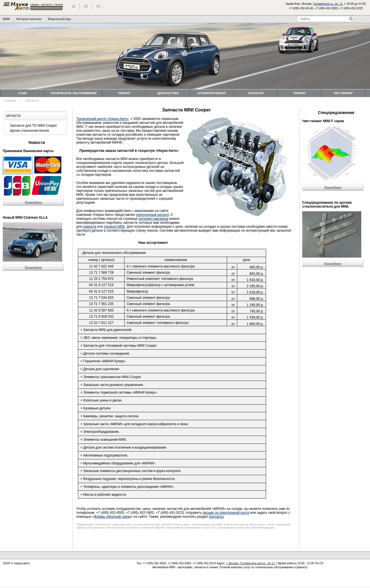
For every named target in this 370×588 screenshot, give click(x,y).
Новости (37, 142)
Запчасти (256, 93)
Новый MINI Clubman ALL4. (26, 218)
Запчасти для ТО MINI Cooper (33, 126)
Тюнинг (300, 93)
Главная (10, 100)
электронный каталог (152, 215)
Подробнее (33, 202)
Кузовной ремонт (212, 93)
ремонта (90, 227)
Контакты (216, 517)
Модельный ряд (59, 19)
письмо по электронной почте (226, 513)
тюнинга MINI (114, 227)
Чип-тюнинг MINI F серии (323, 121)
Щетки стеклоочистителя (29, 131)
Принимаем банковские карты (28, 151)
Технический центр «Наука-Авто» (103, 119)
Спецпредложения (336, 113)
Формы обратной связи (112, 517)
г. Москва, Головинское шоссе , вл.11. (251, 563)
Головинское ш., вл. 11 (328, 4)
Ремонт (124, 93)
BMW (6, 19)
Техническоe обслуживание (73, 93)
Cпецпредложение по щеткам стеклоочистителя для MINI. (327, 205)
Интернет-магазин (29, 19)
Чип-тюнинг (343, 93)
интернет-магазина (153, 219)
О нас (23, 93)
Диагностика (168, 93)
